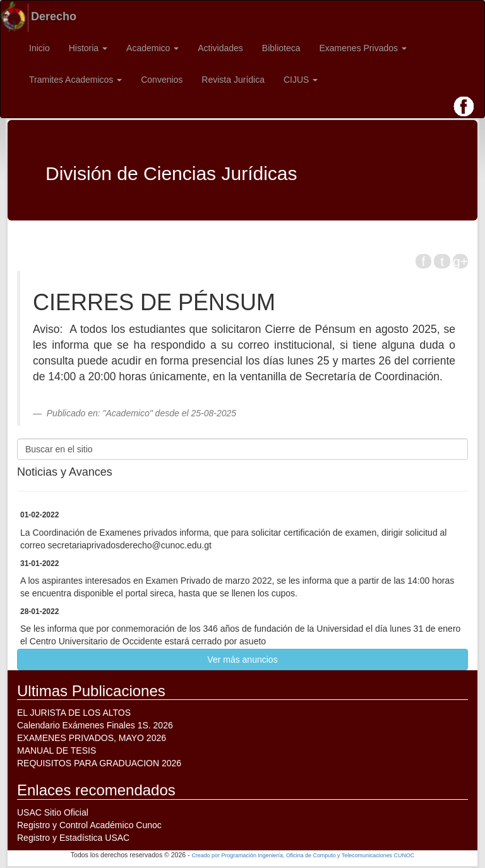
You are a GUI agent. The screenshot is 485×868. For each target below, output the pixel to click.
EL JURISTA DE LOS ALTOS (74, 713)
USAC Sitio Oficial (53, 812)
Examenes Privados (363, 48)
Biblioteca (281, 48)
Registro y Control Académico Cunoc (89, 825)
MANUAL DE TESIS (57, 750)
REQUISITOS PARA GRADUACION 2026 (99, 763)
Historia (88, 48)
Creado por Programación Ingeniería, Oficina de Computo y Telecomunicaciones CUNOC (303, 855)
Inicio (39, 48)
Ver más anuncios (242, 660)
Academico (153, 48)
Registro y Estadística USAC (73, 838)
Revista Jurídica (233, 80)
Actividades (220, 48)
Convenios (162, 80)
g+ (460, 261)
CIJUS (301, 80)
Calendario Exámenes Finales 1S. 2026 (95, 725)
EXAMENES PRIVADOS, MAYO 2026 (92, 738)
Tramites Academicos (75, 80)
